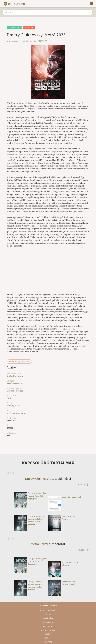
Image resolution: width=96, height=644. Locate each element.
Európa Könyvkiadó (15, 391)
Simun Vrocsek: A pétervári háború (62, 583)
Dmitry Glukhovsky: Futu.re (63, 518)
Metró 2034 (28, 103)
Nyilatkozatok (48, 630)
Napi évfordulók (48, 611)
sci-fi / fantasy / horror (16, 413)
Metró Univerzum (14, 383)
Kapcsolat (48, 626)
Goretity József (13, 405)
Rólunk (48, 615)
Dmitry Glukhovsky (15, 376)
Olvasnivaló (15, 27)
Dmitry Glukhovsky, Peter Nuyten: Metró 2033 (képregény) (31, 496)
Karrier (48, 634)
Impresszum (48, 622)
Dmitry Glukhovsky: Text (65, 497)
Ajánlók (29, 27)
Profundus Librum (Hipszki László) (25, 41)
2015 (9, 398)
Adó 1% (48, 638)
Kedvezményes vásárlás (19, 361)
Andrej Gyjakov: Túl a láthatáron (63, 564)
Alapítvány (48, 618)
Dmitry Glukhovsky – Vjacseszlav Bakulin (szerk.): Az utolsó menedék (29, 520)
